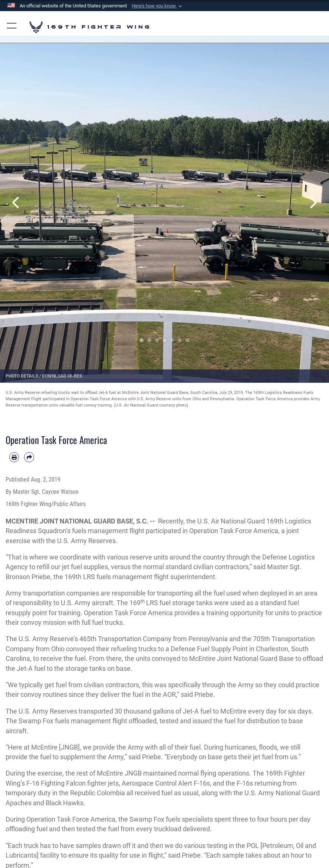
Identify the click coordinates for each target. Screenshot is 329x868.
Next (312, 203)
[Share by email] (29, 457)
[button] (158, 6)
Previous (17, 203)
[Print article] (14, 457)
